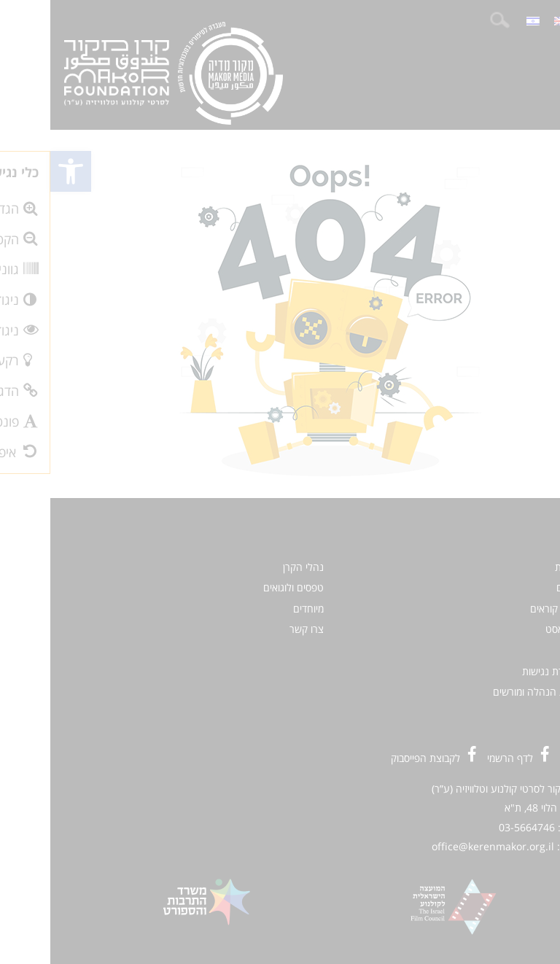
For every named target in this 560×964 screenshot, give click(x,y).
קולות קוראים (506, 609)
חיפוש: (449, 20)
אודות (521, 650)
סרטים (519, 587)
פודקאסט (514, 629)
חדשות (518, 567)
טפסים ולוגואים (243, 587)
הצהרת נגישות (502, 671)
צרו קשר (256, 629)
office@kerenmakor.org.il (443, 846)
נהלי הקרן (253, 567)
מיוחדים (258, 609)
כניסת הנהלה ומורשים (487, 692)
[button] (20, 171)
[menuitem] (510, 20)
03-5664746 (477, 827)
